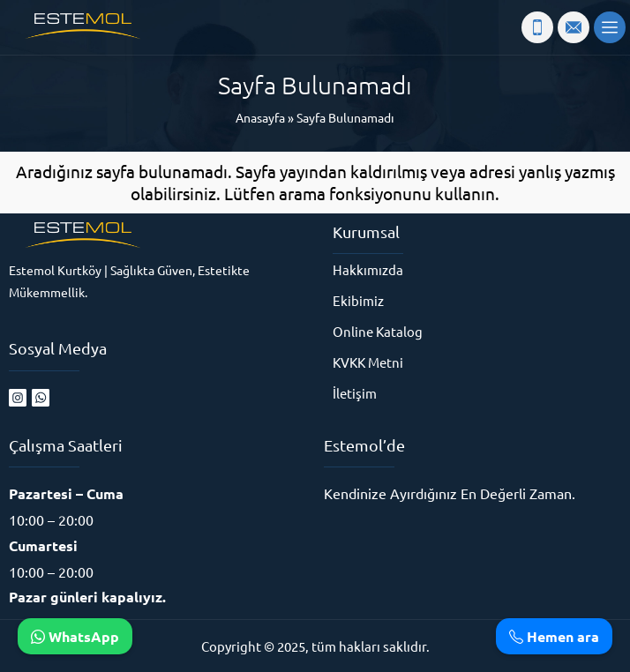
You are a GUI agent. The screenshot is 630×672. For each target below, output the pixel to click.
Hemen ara (554, 636)
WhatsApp (75, 636)
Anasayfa (260, 117)
